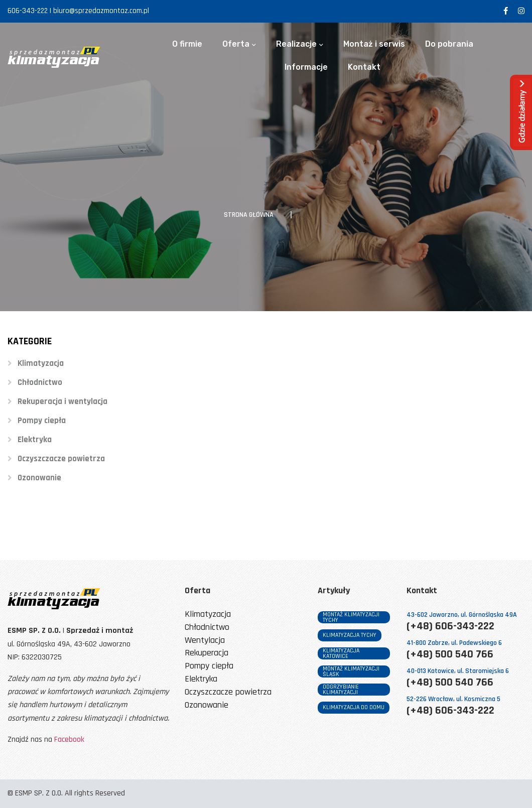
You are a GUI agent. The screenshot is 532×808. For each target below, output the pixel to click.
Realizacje (296, 44)
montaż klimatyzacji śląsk (351, 671)
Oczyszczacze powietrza (61, 459)
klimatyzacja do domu (354, 707)
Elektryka (35, 440)
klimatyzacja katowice (341, 653)
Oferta (236, 44)
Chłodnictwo (40, 382)
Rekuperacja (207, 653)
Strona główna (249, 215)
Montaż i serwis (374, 44)
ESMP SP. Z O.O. (39, 793)
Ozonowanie (39, 478)
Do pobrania (449, 44)
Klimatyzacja (41, 363)
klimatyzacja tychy (350, 635)
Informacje (306, 67)
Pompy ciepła (42, 421)
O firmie (187, 44)
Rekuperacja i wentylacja (62, 401)
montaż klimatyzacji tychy (351, 617)
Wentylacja (205, 641)
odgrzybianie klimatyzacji (341, 690)
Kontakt (364, 67)
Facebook (69, 739)
